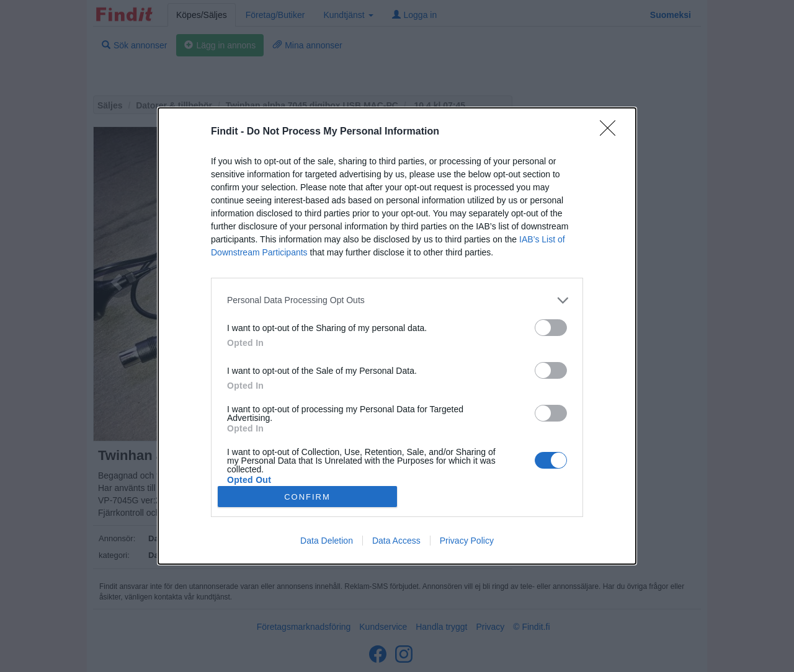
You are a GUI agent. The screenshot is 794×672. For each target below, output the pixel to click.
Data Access (396, 541)
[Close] (612, 132)
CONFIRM (307, 497)
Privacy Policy (467, 541)
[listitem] (397, 300)
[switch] (551, 328)
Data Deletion (327, 541)
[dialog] (397, 336)
